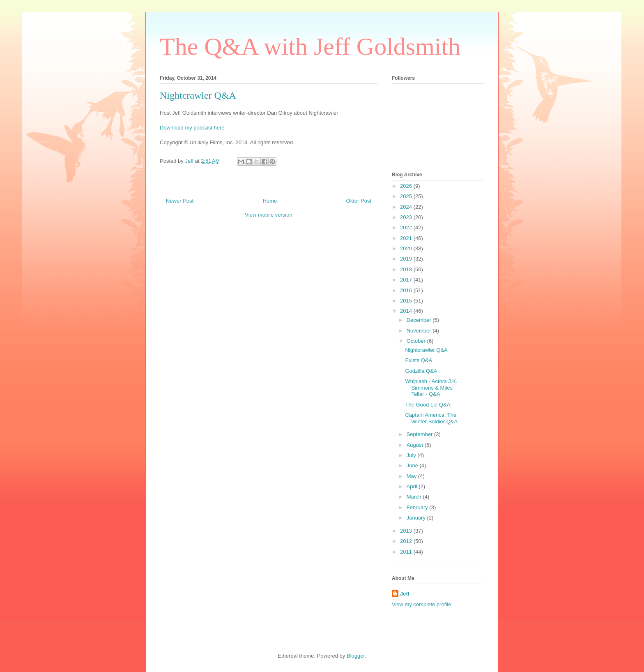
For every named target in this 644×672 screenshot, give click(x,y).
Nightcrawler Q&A (426, 350)
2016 (407, 290)
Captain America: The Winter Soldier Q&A (431, 418)
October (417, 341)
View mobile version (268, 215)
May (412, 476)
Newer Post (180, 201)
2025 (407, 196)
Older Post (359, 201)
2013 (407, 531)
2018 (407, 269)
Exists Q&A (419, 360)
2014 (407, 311)
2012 (407, 541)
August (416, 445)
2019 (407, 259)
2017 (407, 280)
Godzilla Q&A (421, 371)
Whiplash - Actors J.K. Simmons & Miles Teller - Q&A (431, 388)
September (420, 434)
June (413, 465)
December (420, 320)
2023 (407, 217)
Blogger (356, 656)
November (420, 331)
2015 (407, 301)
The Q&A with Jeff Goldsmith (310, 46)
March (415, 497)
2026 (407, 186)
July (412, 455)
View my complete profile (421, 604)
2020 (407, 248)
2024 (407, 207)
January (417, 518)
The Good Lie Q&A (428, 405)
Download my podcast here (192, 128)
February (418, 507)
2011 (407, 552)
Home (270, 201)
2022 (407, 227)
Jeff (405, 594)
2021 (407, 238)
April (413, 486)
